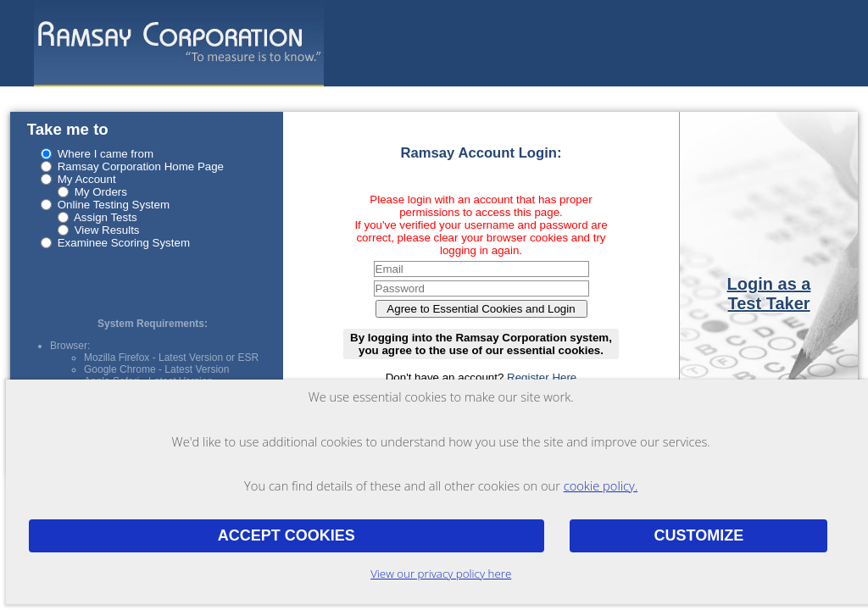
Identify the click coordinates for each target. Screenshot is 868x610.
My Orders (101, 192)
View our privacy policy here (441, 574)
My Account (87, 179)
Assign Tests (106, 217)
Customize (698, 535)
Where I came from (106, 154)
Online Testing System (114, 205)
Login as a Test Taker (769, 294)
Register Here (542, 377)
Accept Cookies (287, 535)
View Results (107, 230)
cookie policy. (601, 485)
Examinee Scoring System (124, 243)
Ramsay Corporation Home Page (141, 166)
